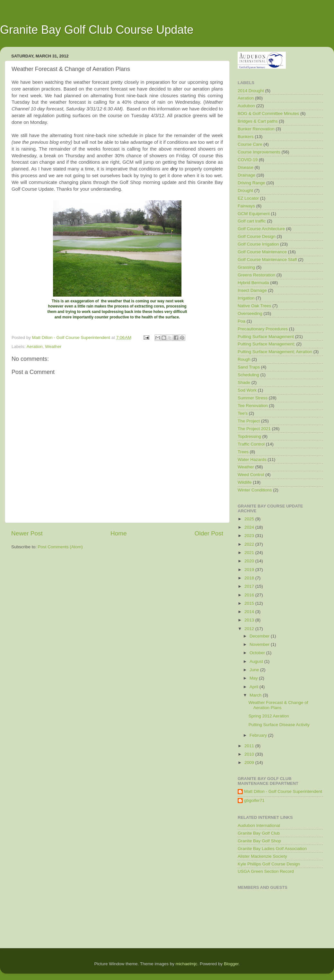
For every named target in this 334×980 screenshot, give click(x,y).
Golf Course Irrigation (258, 244)
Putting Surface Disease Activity (279, 725)
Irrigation (246, 298)
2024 (250, 527)
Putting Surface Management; (266, 344)
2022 (250, 544)
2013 (250, 620)
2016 (250, 595)
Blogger (231, 964)
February (259, 735)
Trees (243, 452)
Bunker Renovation (256, 129)
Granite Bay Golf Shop (259, 841)
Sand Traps (249, 367)
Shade (244, 382)
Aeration (35, 347)
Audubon (246, 106)
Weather (53, 347)
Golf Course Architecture (261, 229)
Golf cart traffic (252, 221)
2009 (250, 763)
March (256, 695)
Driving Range (251, 183)
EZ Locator (248, 198)
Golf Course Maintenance (262, 252)
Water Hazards (252, 460)
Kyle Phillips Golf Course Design (269, 864)
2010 (250, 754)
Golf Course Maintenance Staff (267, 260)
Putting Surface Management (266, 337)
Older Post (209, 533)
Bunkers (246, 137)
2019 (250, 570)
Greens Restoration (256, 275)
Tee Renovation (253, 406)
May (254, 678)
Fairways (246, 206)
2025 (250, 519)
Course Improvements (259, 152)
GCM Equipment (254, 214)
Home (119, 533)
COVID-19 (248, 160)
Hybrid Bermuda (253, 283)
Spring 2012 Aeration (269, 716)
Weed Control (251, 475)
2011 (250, 746)
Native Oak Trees (254, 306)
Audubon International (259, 825)
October (258, 653)
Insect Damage (252, 290)
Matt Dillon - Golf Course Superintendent (283, 791)
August (257, 661)
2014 (250, 612)
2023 (250, 536)
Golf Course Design (257, 236)
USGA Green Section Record (266, 871)
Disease (246, 167)
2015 (250, 603)
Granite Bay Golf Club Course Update (97, 30)
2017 (250, 586)
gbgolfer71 (254, 800)
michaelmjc (187, 964)
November (260, 644)
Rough (244, 359)
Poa (242, 321)
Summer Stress (253, 398)
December (260, 636)
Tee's (243, 413)
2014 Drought (251, 91)
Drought (245, 191)
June (255, 670)
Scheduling (248, 375)
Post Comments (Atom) (60, 547)
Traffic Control (251, 444)
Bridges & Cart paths (258, 121)
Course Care (250, 144)
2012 (250, 629)
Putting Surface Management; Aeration (275, 352)
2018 (250, 578)
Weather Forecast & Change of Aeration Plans (278, 705)
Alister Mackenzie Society (262, 856)
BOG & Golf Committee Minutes (268, 113)
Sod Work (247, 390)
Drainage (246, 175)
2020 (250, 561)
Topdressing (249, 436)
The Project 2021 (254, 429)
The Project (249, 421)
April (255, 687)
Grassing (246, 267)
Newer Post (27, 533)
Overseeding (250, 313)
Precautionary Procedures (263, 329)
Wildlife (245, 482)
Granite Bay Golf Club (259, 833)
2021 (250, 553)
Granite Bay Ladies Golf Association (272, 849)
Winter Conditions (255, 490)
